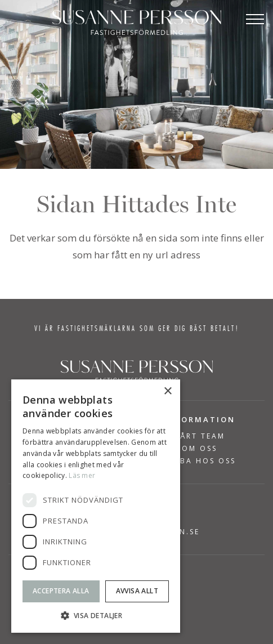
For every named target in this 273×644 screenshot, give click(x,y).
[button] (96, 616)
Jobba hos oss (200, 461)
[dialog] (96, 506)
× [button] (167, 392)
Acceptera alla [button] (61, 591)
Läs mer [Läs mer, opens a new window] (82, 475)
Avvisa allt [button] (137, 591)
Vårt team (200, 436)
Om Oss (200, 449)
